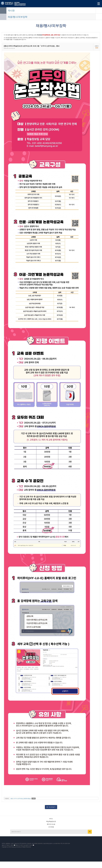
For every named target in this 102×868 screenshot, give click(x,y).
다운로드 (7, 798)
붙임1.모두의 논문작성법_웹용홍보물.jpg (21, 798)
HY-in (51, 819)
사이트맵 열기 (99, 4)
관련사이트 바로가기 (16, 832)
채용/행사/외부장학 (18, 17)
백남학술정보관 (51, 821)
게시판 (11, 10)
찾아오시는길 (51, 824)
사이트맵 (51, 827)
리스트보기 (52, 807)
